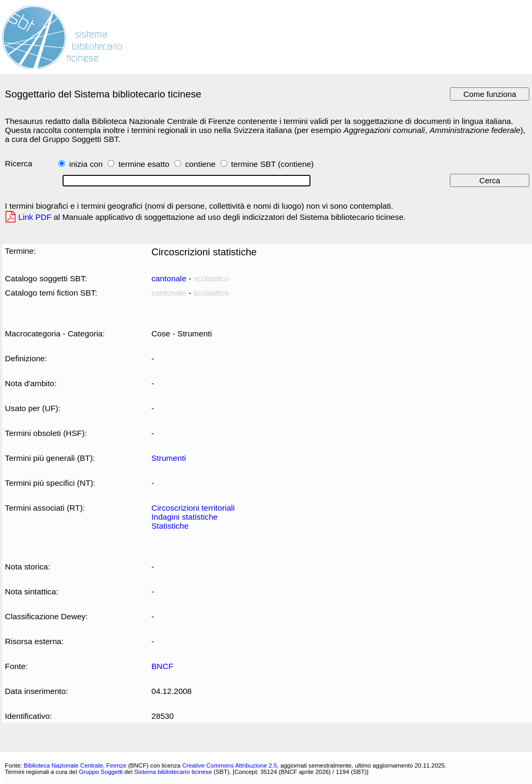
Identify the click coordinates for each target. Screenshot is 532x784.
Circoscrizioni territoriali (193, 508)
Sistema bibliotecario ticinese (173, 772)
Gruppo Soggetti (101, 772)
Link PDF (35, 217)
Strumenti (169, 458)
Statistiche (170, 526)
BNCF (162, 666)
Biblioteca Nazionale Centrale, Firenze (75, 765)
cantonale (169, 278)
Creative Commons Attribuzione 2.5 (230, 765)
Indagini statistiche (185, 517)
